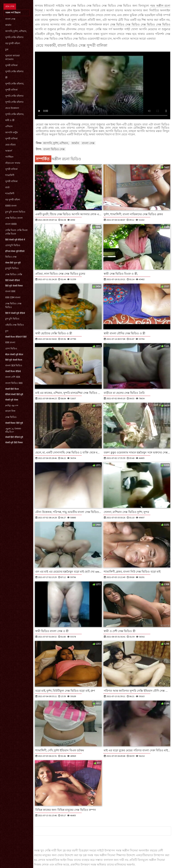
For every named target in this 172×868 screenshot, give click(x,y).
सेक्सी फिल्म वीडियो (13, 371)
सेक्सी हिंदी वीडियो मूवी (14, 437)
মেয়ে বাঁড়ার (10, 145)
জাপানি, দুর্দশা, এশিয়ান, (16, 31)
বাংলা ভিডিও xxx (14, 383)
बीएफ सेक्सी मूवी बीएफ (14, 354)
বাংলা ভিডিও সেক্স (54, 149)
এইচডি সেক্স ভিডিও (15, 325)
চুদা (7, 331)
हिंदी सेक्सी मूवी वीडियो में (15, 240)
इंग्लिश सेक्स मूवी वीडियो (15, 251)
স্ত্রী (6, 78)
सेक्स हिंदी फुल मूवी (13, 263)
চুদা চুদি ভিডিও (12, 319)
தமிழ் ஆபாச (12, 405)
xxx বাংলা (10, 342)
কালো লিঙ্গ (10, 411)
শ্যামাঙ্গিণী (10, 175)
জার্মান (8, 25)
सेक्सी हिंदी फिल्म (12, 389)
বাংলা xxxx (11, 224)
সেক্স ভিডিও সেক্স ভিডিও (13, 305)
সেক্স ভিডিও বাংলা (14, 218)
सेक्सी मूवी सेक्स (12, 400)
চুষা (7, 49)
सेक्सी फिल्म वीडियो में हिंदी (16, 337)
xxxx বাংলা (11, 206)
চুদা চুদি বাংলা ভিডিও (15, 212)
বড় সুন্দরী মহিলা (13, 43)
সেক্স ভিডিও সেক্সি (14, 274)
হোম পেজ (10, 6)
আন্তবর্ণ (9, 151)
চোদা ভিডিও (11, 349)
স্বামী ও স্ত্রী (10, 120)
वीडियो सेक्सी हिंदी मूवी (14, 394)
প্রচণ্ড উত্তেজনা (12, 108)
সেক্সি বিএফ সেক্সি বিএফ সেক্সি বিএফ (16, 232)
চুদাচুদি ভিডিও (12, 268)
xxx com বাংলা (13, 297)
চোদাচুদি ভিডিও (13, 245)
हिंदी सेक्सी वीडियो (12, 280)
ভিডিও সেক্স (11, 257)
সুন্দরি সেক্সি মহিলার (14, 37)
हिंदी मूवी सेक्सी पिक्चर (14, 286)
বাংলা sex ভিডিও (14, 365)
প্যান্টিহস (9, 157)
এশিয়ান (9, 126)
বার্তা (7, 187)
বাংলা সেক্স (10, 19)
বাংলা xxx (10, 291)
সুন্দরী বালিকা (11, 65)
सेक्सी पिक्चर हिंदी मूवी (14, 423)
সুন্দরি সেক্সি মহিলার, (15, 84)
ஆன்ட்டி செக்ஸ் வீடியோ (13, 430)
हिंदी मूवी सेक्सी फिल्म (14, 360)
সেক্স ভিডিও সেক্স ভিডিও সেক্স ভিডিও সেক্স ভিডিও (140, 24)
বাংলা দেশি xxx (13, 377)
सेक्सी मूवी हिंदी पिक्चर (14, 443)
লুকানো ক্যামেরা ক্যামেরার (12, 57)
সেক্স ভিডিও (11, 417)
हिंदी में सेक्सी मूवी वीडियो (15, 313)
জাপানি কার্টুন (12, 132)
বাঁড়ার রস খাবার (13, 163)
